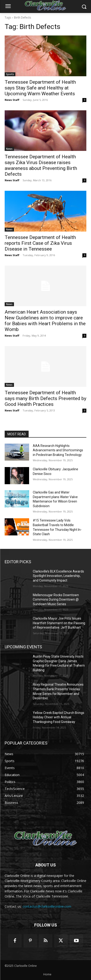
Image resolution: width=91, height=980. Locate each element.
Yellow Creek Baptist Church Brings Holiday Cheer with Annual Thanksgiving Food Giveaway (59, 717)
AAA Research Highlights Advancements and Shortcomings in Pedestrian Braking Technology (58, 450)
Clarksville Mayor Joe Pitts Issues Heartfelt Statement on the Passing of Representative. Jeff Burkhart (59, 623)
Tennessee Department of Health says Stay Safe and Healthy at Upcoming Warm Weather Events (40, 88)
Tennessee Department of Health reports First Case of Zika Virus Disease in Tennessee (40, 243)
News (9, 149)
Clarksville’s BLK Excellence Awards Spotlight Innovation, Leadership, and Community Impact (58, 576)
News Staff (12, 100)
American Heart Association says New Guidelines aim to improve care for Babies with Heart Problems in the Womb (45, 321)
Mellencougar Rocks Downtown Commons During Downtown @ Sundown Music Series (56, 600)
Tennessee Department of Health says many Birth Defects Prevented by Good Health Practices (45, 398)
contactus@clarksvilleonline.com (47, 906)
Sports (10, 74)
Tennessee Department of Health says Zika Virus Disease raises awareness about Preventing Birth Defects (41, 165)
